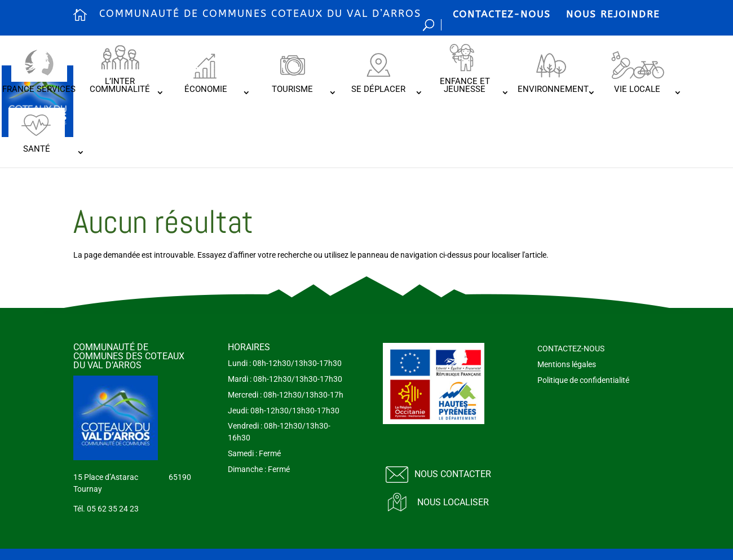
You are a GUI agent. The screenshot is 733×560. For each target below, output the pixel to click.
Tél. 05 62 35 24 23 (106, 509)
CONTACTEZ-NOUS (502, 14)
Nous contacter (453, 474)
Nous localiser (453, 502)
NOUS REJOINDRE (613, 14)
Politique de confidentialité (583, 380)
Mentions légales (567, 364)
